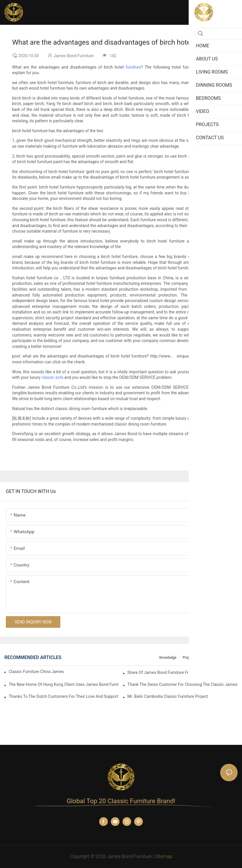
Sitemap (164, 856)
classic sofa (52, 377)
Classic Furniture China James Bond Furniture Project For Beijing (37, 672)
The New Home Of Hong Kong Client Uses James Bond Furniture (64, 684)
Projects (189, 658)
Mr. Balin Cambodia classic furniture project (168, 696)
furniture (133, 67)
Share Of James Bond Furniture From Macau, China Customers (183, 672)
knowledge (168, 658)
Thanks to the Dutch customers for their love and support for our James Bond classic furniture (64, 696)
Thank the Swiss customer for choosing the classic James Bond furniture (183, 684)
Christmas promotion (218, 658)
